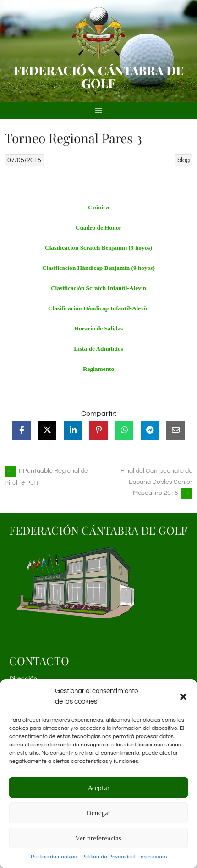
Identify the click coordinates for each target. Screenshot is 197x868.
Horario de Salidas (99, 328)
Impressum (153, 857)
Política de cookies (54, 857)
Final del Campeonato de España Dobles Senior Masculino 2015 (156, 482)
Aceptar (99, 787)
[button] (183, 697)
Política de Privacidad (108, 857)
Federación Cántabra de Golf (99, 77)
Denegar (98, 813)
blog (183, 160)
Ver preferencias (98, 838)
